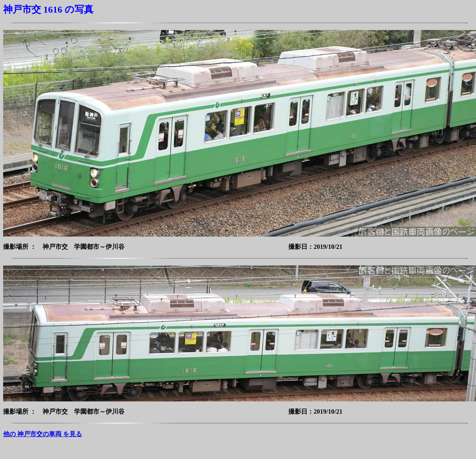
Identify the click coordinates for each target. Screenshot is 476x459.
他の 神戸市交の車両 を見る (43, 434)
